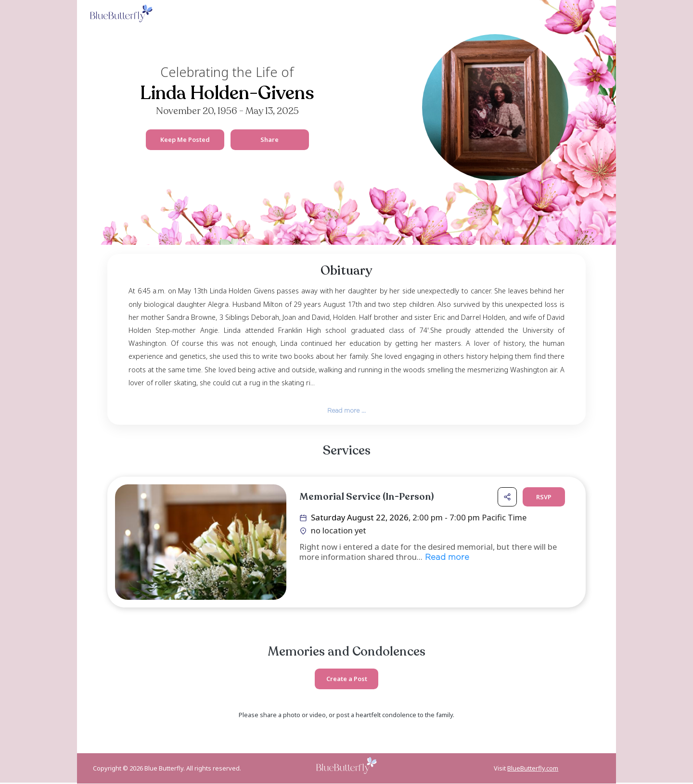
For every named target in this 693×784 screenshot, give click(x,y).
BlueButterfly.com (533, 769)
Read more (446, 559)
